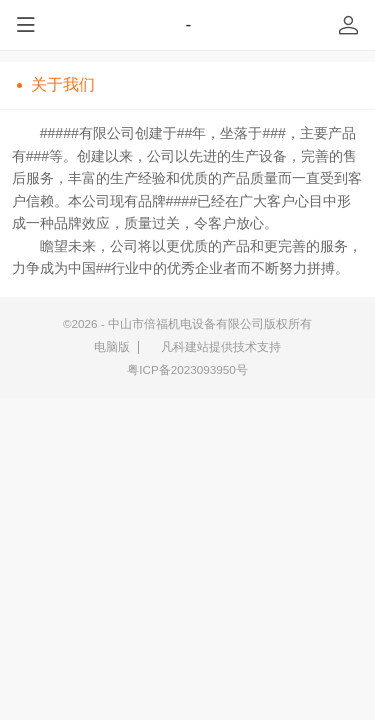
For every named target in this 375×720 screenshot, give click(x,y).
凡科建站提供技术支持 (214, 347)
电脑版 (112, 346)
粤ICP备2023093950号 (187, 369)
